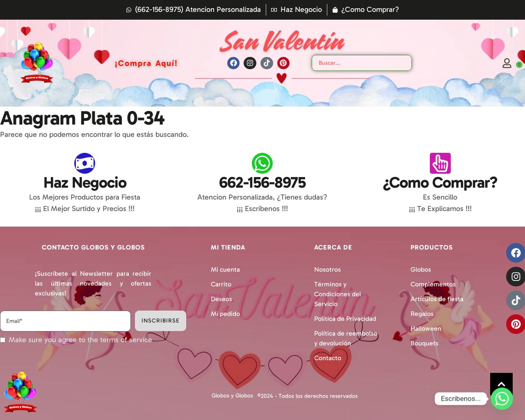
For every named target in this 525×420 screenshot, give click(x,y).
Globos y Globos (232, 396)
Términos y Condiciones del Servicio (338, 294)
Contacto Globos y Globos (93, 247)
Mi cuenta (225, 269)
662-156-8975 (262, 182)
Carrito (221, 284)
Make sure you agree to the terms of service (80, 340)
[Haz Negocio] (85, 163)
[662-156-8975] (262, 163)
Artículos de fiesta (437, 299)
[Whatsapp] (502, 399)
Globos (421, 269)
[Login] (507, 63)
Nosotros (328, 269)
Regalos (422, 314)
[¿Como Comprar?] (440, 163)
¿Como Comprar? (440, 182)
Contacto (328, 358)
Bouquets (425, 343)
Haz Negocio (85, 182)
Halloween (426, 328)
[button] (501, 384)
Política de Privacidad (345, 319)
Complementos (433, 284)
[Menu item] (146, 63)
